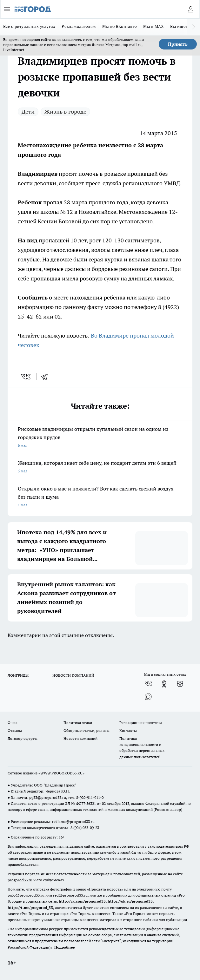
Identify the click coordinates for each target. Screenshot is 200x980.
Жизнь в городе (65, 112)
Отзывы (15, 730)
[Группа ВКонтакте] (148, 684)
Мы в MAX (153, 26)
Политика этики (78, 723)
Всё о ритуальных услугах (29, 26)
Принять (178, 44)
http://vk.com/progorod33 (82, 901)
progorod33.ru (20, 880)
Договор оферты (23, 738)
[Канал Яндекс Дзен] (180, 684)
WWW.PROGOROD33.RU (61, 773)
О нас (13, 723)
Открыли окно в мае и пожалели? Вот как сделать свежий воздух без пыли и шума (100, 497)
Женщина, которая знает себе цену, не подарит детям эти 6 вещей (100, 467)
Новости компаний (80, 738)
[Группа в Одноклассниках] (164, 684)
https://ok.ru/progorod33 (130, 901)
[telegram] (46, 377)
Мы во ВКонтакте (120, 26)
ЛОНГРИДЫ (18, 675)
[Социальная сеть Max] (148, 697)
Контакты (128, 730)
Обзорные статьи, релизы (87, 730)
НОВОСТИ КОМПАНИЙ (73, 675)
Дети (28, 112)
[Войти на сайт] (190, 9)
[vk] (27, 377)
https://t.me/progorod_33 (30, 908)
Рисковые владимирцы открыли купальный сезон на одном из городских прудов (100, 438)
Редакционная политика (141, 723)
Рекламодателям (79, 26)
